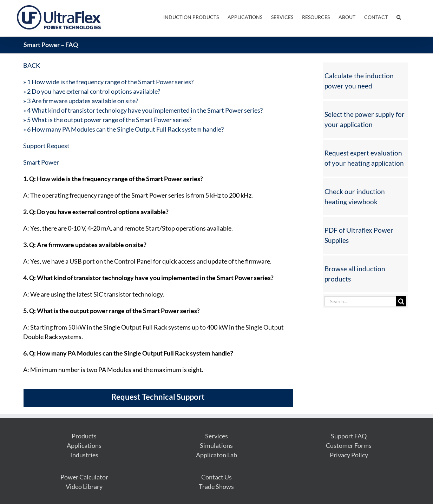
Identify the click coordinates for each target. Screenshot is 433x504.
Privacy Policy (349, 455)
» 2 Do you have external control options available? (92, 91)
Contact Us (216, 477)
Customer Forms (349, 445)
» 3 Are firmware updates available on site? (81, 101)
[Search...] (360, 301)
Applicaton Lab (216, 455)
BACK (32, 65)
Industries (84, 455)
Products (84, 436)
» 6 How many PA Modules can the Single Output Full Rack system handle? (123, 129)
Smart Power (41, 162)
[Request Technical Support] (158, 400)
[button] (399, 16)
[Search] (401, 301)
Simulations (216, 445)
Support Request (46, 146)
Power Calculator (84, 477)
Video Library (84, 486)
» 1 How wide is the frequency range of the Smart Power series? (108, 82)
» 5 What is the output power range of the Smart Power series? (107, 120)
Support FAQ (349, 436)
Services (216, 436)
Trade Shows (216, 486)
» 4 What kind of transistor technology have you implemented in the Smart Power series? (143, 110)
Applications (84, 445)
